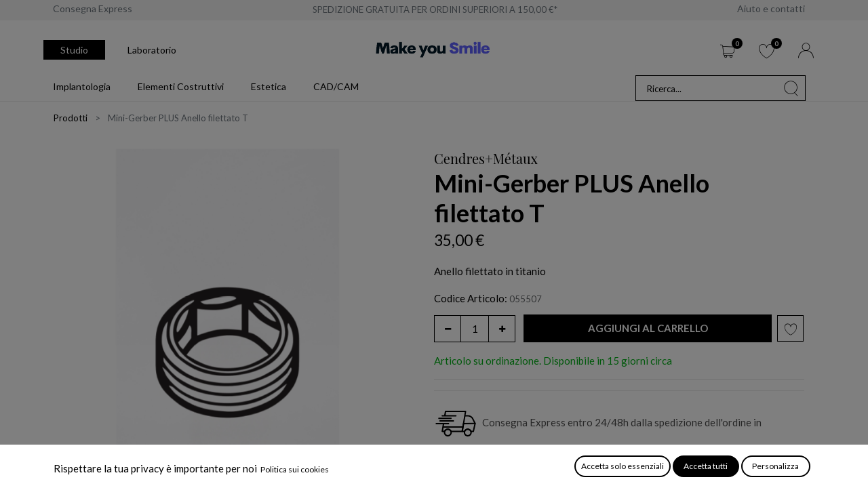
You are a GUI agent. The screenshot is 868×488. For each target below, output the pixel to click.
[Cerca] (791, 88)
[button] (648, 328)
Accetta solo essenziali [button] (623, 466)
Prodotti (71, 118)
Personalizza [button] (775, 466)
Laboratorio (152, 50)
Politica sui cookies (295, 469)
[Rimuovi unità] (448, 329)
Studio (74, 50)
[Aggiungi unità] (502, 329)
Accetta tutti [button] (706, 466)
